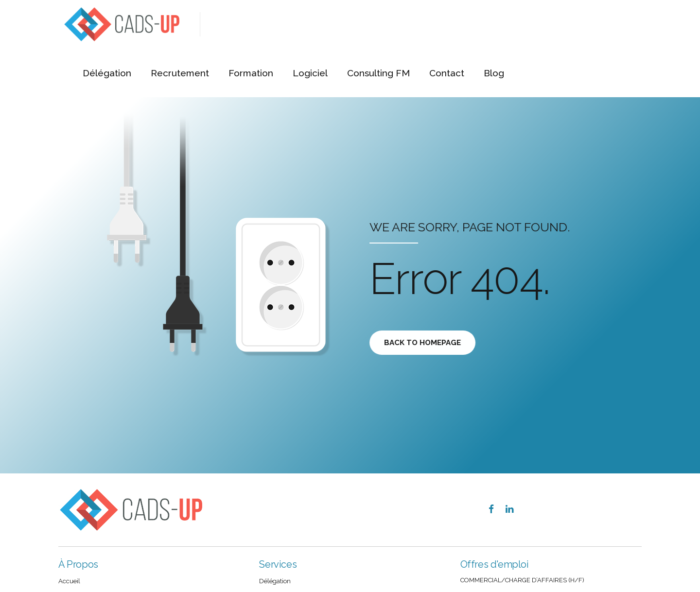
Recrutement (320, 24)
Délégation (248, 24)
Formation (389, 24)
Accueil (69, 581)
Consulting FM (514, 24)
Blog (626, 24)
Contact (580, 24)
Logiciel (447, 24)
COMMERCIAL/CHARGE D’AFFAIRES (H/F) (522, 580)
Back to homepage (423, 343)
